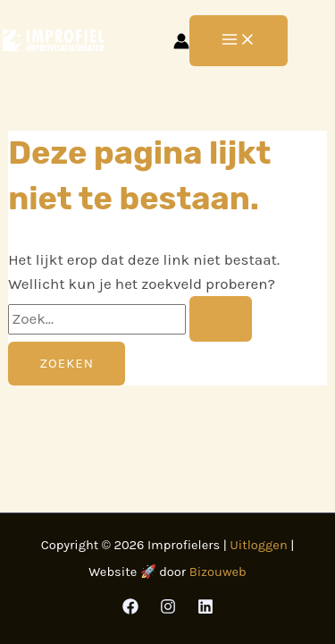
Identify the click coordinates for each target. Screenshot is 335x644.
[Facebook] (130, 606)
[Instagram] (168, 606)
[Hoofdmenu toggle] (239, 41)
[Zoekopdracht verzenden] (221, 319)
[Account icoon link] (181, 41)
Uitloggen (258, 545)
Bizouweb (218, 572)
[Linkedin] (205, 606)
